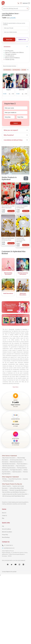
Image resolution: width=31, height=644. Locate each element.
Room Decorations (22, 464)
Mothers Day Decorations (9, 468)
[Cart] (18, 3)
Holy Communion (20, 466)
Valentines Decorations (8, 466)
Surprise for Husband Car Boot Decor (22, 207)
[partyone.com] (3, 3)
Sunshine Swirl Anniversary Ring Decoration (21, 240)
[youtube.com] (16, 564)
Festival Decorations (8, 481)
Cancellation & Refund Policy (13, 140)
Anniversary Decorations (16, 460)
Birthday (4, 479)
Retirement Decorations (16, 462)
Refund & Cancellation (7, 532)
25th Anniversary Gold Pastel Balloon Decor (14, 496)
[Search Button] (27, 8)
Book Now (9, 39)
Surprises (25, 479)
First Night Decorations (16, 470)
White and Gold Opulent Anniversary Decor (8, 239)
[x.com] (12, 564)
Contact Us (5, 515)
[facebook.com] (8, 564)
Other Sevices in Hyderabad (9, 456)
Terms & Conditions (6, 529)
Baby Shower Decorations (9, 458)
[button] (9, 81)
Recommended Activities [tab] (10, 66)
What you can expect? (11, 130)
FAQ (3, 526)
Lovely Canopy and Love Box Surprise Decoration (15, 494)
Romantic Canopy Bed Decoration (18, 490)
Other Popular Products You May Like (12, 484)
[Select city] (24, 3)
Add (13, 94)
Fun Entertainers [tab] (7, 70)
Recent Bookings (6, 537)
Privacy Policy (5, 535)
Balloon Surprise (7, 486)
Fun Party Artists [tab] (16, 70)
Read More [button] (16, 387)
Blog (3, 518)
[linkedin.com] (23, 564)
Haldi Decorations (17, 472)
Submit (16, 123)
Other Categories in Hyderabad (10, 477)
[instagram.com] (19, 564)
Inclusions (7, 47)
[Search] (14, 8)
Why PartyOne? (9, 135)
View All (26, 178)
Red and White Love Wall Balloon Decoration (8, 207)
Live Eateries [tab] (24, 70)
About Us (4, 513)
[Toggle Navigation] (29, 3)
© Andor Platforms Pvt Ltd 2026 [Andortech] (9, 572)
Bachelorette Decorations (9, 464)
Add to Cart (22, 39)
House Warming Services (15, 479)
